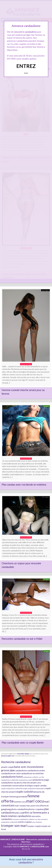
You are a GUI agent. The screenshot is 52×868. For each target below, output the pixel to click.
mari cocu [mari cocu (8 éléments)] (35, 801)
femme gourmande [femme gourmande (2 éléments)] (18, 796)
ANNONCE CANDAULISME (12, 839)
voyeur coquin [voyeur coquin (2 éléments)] (34, 826)
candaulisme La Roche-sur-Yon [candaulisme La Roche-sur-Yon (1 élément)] (33, 777)
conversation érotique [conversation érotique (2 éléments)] (22, 785)
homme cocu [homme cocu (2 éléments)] (20, 802)
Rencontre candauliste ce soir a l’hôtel (22, 639)
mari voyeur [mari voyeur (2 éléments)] (20, 805)
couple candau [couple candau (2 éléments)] (40, 785)
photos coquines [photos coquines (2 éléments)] (36, 809)
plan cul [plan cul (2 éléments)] (19, 813)
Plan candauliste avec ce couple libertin (23, 743)
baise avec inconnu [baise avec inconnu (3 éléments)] (25, 767)
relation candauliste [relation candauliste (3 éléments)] (19, 816)
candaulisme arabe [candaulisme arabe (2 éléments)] (36, 770)
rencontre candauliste (31, 861)
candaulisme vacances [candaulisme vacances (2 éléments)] (12, 782)
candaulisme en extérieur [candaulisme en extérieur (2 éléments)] (32, 773)
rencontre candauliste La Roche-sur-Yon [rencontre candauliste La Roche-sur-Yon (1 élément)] (26, 819)
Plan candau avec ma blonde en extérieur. (24, 485)
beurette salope (23, 754)
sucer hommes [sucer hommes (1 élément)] (37, 822)
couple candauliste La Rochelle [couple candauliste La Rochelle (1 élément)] (12, 788)
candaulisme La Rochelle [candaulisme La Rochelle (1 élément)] (10, 780)
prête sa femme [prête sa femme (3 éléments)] (32, 812)
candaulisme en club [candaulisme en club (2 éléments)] (11, 773)
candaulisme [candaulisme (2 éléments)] (21, 770)
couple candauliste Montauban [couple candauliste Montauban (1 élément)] (33, 788)
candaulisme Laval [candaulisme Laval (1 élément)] (25, 780)
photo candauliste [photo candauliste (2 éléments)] (19, 809)
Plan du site (26, 849)
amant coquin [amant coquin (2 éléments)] (7, 767)
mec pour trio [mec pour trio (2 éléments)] (33, 805)
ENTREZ (26, 66)
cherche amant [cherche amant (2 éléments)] (29, 782)
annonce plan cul (7, 756)
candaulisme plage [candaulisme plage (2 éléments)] (40, 780)
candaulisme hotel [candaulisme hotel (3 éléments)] (12, 777)
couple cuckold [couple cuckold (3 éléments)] (24, 792)
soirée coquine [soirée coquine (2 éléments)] (25, 822)
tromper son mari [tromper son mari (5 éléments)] (14, 826)
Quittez (26, 73)
